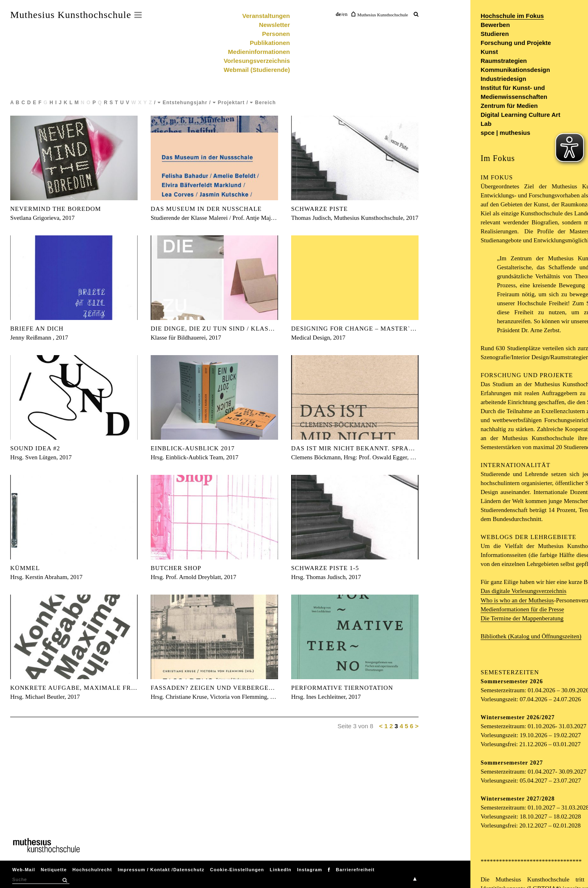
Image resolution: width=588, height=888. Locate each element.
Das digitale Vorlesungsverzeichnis (523, 591)
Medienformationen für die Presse (522, 609)
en (345, 14)
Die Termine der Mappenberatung (522, 618)
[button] (65, 880)
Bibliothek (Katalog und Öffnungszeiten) (531, 636)
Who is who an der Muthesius (517, 600)
